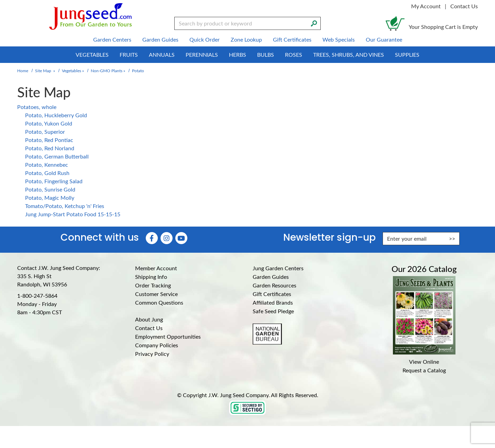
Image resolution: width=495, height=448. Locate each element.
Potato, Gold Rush (47, 173)
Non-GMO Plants (107, 70)
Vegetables (71, 70)
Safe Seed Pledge (273, 311)
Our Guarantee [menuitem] (384, 39)
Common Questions (159, 302)
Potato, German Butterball (57, 156)
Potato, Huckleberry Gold (56, 115)
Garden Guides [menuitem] (160, 39)
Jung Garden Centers (278, 268)
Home (23, 70)
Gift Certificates (272, 294)
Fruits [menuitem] (129, 54)
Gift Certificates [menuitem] (292, 39)
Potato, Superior (45, 132)
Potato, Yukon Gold (49, 123)
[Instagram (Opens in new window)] (167, 238)
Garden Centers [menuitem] (112, 39)
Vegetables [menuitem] (92, 54)
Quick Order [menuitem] (205, 39)
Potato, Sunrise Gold (50, 189)
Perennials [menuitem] (202, 54)
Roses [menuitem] (294, 54)
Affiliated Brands (273, 302)
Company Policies (157, 345)
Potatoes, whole (37, 107)
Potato (138, 70)
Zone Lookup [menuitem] (246, 39)
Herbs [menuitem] (238, 54)
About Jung (149, 319)
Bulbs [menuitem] (266, 54)
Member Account (156, 268)
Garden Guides (271, 277)
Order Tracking (153, 285)
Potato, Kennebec (47, 165)
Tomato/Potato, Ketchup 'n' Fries (65, 206)
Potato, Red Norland (50, 148)
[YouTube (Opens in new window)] (181, 238)
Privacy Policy (152, 354)
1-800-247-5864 (37, 296)
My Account (426, 6)
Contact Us (464, 6)
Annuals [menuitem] (162, 54)
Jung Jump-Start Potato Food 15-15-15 (73, 214)
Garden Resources (274, 285)
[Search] (314, 23)
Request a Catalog (424, 370)
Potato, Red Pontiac (49, 140)
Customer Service (156, 294)
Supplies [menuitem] (407, 54)
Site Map (43, 70)
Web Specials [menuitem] (339, 39)
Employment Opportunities (168, 336)
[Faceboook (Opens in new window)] (152, 238)
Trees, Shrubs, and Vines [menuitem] (349, 54)
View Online (424, 362)
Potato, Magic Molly (50, 198)
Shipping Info (151, 277)
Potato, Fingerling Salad (54, 181)
